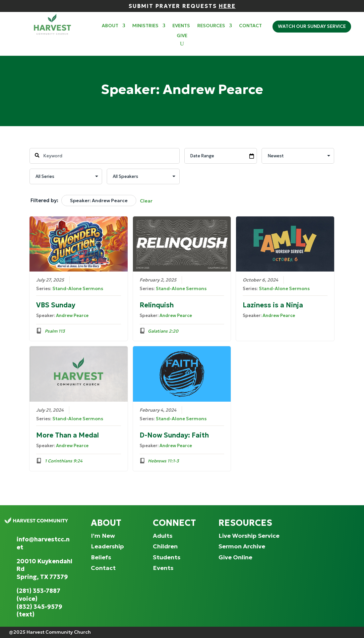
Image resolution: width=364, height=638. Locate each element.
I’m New (103, 536)
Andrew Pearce (72, 316)
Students (167, 557)
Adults (163, 536)
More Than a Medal (67, 435)
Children (165, 546)
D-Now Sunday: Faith (174, 435)
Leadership (107, 546)
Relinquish (157, 305)
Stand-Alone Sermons (78, 289)
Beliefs (101, 557)
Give (182, 36)
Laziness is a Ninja (273, 305)
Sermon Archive (242, 546)
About (110, 26)
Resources (211, 26)
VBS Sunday (56, 305)
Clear (146, 201)
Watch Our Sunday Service (312, 26)
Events (181, 26)
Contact (250, 26)
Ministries (145, 26)
